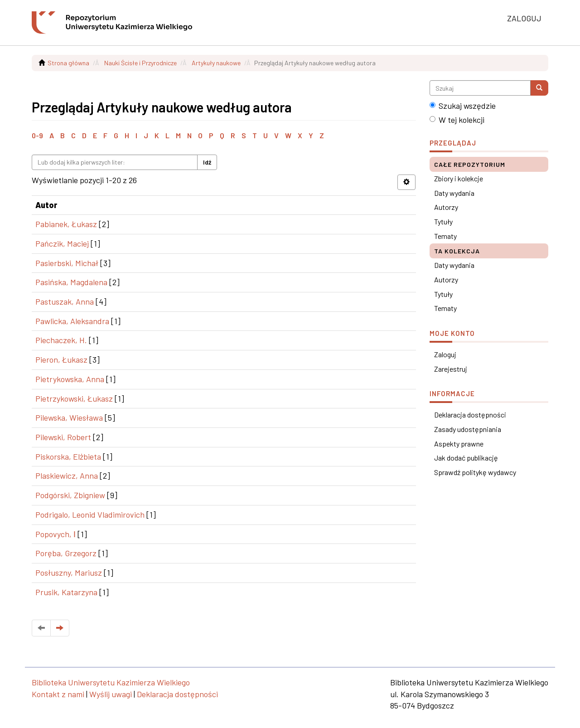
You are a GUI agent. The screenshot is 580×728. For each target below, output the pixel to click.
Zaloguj (445, 354)
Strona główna (68, 63)
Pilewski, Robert (63, 437)
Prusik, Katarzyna (66, 592)
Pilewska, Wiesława (69, 417)
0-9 (37, 135)
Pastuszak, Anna (65, 301)
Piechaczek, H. (61, 340)
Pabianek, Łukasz (66, 224)
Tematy (445, 236)
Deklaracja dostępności (470, 415)
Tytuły (443, 221)
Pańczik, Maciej (62, 243)
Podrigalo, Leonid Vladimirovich (90, 514)
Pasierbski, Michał (67, 263)
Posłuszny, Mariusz (69, 573)
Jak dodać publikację (466, 458)
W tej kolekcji (457, 120)
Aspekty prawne (459, 444)
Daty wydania (454, 193)
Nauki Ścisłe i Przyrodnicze (140, 63)
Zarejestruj (451, 369)
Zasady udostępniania (468, 429)
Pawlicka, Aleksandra (72, 321)
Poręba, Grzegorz (66, 553)
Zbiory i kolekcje (459, 178)
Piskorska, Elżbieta (68, 456)
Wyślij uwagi (111, 694)
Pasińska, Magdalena (71, 282)
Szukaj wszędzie (463, 106)
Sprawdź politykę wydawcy (475, 472)
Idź (207, 162)
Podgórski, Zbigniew (70, 495)
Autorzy (446, 207)
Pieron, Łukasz (61, 359)
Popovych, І (56, 534)
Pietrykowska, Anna (70, 379)
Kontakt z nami (58, 694)
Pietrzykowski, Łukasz (74, 398)
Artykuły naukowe (216, 63)
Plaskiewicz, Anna (67, 476)
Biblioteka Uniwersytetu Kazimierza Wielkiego (111, 682)
